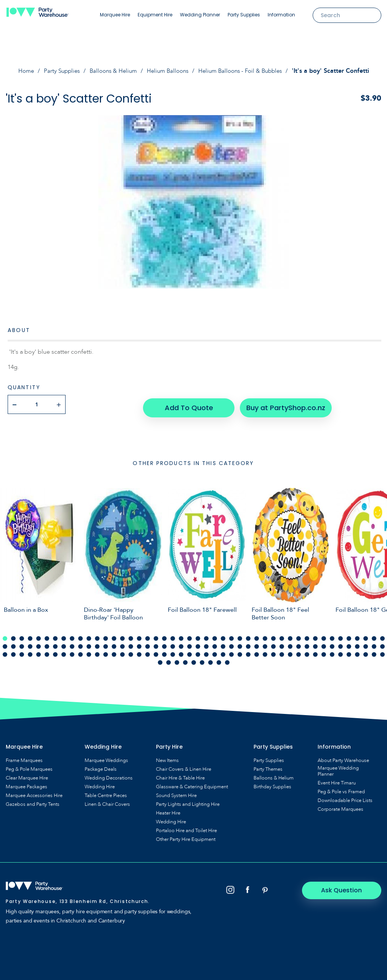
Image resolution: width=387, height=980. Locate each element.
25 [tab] (206, 635)
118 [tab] (215, 651)
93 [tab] (5, 651)
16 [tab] (131, 635)
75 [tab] (240, 643)
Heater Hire (168, 810)
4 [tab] (30, 635)
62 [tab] (131, 643)
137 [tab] (374, 651)
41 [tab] (340, 635)
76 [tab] (248, 643)
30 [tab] (248, 635)
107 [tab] (122, 651)
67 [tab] (173, 643)
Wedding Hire (100, 783)
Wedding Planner (200, 15)
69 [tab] (189, 643)
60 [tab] (114, 643)
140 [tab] (169, 659)
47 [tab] (5, 643)
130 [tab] (315, 651)
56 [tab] (80, 643)
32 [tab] (265, 635)
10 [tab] (80, 635)
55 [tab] (72, 643)
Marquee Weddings (106, 757)
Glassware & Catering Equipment (192, 783)
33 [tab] (273, 635)
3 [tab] (22, 635)
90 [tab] (366, 643)
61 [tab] (122, 643)
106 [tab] (114, 651)
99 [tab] (55, 651)
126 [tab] (282, 651)
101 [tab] (72, 651)
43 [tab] (357, 635)
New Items (167, 757)
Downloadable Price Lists (345, 797)
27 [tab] (223, 635)
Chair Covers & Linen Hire (184, 766)
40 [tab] (332, 635)
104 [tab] (97, 651)
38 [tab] (315, 635)
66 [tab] (164, 643)
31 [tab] (257, 635)
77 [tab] (257, 643)
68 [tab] (181, 643)
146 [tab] (219, 659)
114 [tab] (181, 651)
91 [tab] (374, 643)
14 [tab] (114, 635)
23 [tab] (189, 635)
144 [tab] (202, 659)
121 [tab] (240, 651)
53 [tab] (55, 643)
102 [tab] (80, 651)
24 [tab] (198, 635)
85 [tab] (324, 643)
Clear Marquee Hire (27, 775)
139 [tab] (160, 659)
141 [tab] (177, 659)
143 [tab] (194, 659)
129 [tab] (307, 651)
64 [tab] (148, 643)
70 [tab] (198, 643)
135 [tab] (357, 651)
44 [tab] (366, 635)
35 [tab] (290, 635)
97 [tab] (39, 651)
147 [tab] (227, 659)
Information (281, 15)
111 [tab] (156, 651)
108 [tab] (131, 651)
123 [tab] (257, 651)
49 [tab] (22, 643)
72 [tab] (215, 643)
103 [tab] (89, 651)
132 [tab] (332, 651)
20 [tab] (164, 635)
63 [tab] (139, 643)
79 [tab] (273, 643)
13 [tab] (106, 635)
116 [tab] (198, 651)
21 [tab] (173, 635)
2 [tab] (13, 635)
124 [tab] (265, 651)
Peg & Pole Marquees (29, 766)
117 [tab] (206, 651)
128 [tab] (299, 651)
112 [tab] (164, 651)
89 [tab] (357, 643)
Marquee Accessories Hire (34, 792)
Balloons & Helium (110, 71)
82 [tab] (299, 643)
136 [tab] (366, 651)
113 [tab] (173, 651)
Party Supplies (244, 15)
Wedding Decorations (109, 775)
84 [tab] (315, 643)
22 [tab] (181, 635)
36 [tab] (299, 635)
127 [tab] (290, 651)
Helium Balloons (168, 71)
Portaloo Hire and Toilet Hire (186, 827)
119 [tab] (223, 651)
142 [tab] (185, 659)
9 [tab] (72, 635)
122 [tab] (248, 651)
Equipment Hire (155, 15)
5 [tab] (39, 635)
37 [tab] (307, 635)
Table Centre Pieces (106, 792)
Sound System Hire (176, 792)
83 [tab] (307, 643)
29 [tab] (240, 635)
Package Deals (101, 766)
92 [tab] (382, 643)
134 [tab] (349, 651)
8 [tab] (64, 635)
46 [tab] (382, 635)
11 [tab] (89, 635)
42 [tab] (349, 635)
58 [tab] (97, 643)
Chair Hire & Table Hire (180, 775)
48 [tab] (13, 643)
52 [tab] (47, 643)
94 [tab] (13, 651)
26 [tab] (215, 635)
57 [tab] (89, 643)
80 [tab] (282, 643)
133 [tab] (340, 651)
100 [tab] (64, 651)
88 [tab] (349, 643)
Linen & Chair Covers (107, 801)
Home (18, 71)
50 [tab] (30, 643)
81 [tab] (290, 643)
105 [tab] (106, 651)
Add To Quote (188, 404)
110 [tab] (148, 651)
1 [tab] (5, 635)
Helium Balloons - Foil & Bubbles (245, 71)
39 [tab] (324, 635)
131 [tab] (324, 651)
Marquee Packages (26, 783)
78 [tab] (265, 643)
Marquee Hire (115, 15)
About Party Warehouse (343, 757)
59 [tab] (106, 643)
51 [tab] (39, 643)
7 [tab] (55, 635)
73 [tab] (223, 643)
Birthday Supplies (272, 783)
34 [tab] (282, 635)
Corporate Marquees (340, 806)
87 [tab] (340, 643)
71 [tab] (206, 643)
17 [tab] (139, 635)
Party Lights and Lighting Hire (188, 801)
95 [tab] (22, 651)
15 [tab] (122, 635)
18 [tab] (148, 635)
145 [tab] (210, 659)
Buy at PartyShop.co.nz (282, 404)
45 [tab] (374, 635)
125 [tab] (273, 651)
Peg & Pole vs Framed (341, 788)
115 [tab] (189, 651)
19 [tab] (156, 635)
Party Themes (268, 766)
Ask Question (349, 886)
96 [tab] (30, 651)
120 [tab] (231, 651)
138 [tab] (382, 651)
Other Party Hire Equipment (186, 836)
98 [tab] (47, 651)
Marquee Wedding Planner (338, 768)
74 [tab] (231, 643)
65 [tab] (156, 643)
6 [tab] (47, 635)
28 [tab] (231, 635)
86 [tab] (332, 643)
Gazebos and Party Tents (33, 801)
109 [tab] (139, 651)
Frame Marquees (24, 757)
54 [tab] (64, 643)
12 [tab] (97, 635)
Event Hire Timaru (337, 780)
